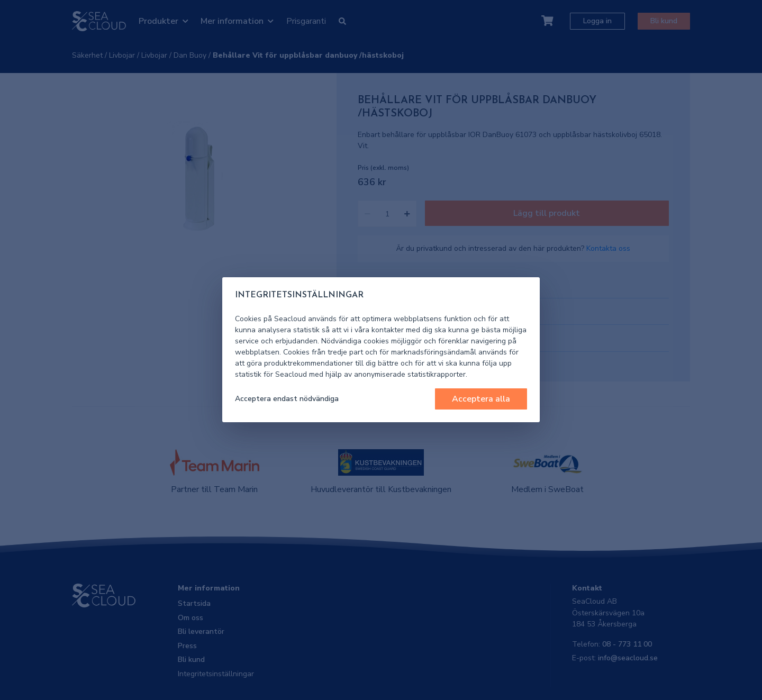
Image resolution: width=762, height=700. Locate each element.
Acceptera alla (481, 399)
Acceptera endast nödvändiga (287, 399)
